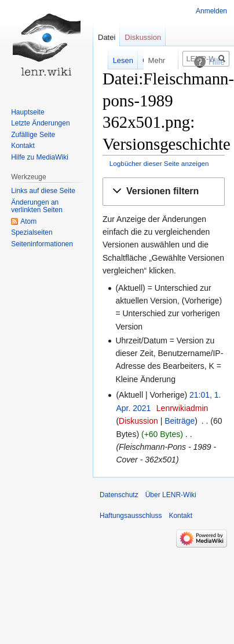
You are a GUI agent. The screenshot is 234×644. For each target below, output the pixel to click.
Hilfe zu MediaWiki (40, 157)
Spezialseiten (32, 232)
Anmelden (211, 11)
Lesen (110, 60)
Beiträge (180, 421)
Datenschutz (119, 495)
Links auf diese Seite (43, 191)
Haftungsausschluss (131, 516)
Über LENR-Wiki (171, 495)
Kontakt (23, 146)
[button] (164, 192)
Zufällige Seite (33, 135)
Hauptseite (28, 112)
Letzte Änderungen (40, 123)
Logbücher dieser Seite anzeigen (159, 163)
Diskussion (138, 421)
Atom (28, 221)
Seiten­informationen (42, 244)
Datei (107, 37)
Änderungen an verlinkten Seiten (37, 206)
